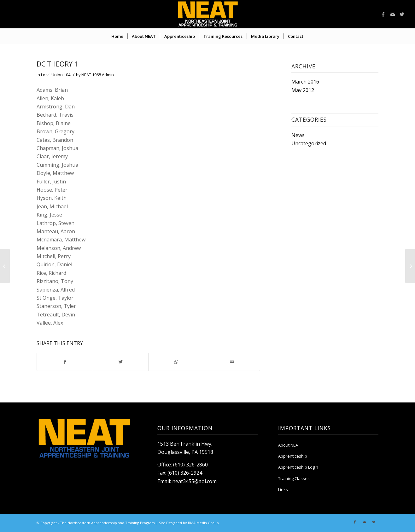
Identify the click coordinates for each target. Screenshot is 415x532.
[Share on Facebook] (65, 362)
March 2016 (305, 82)
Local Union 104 (56, 75)
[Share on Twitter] (121, 362)
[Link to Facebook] (383, 14)
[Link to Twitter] (402, 14)
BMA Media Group (203, 523)
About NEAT (289, 445)
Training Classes (294, 478)
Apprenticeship (293, 456)
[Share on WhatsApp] (176, 362)
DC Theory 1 (57, 64)
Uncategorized (309, 143)
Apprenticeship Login (298, 467)
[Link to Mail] (393, 14)
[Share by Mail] (232, 362)
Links (283, 489)
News (298, 135)
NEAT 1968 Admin (98, 75)
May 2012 (303, 90)
